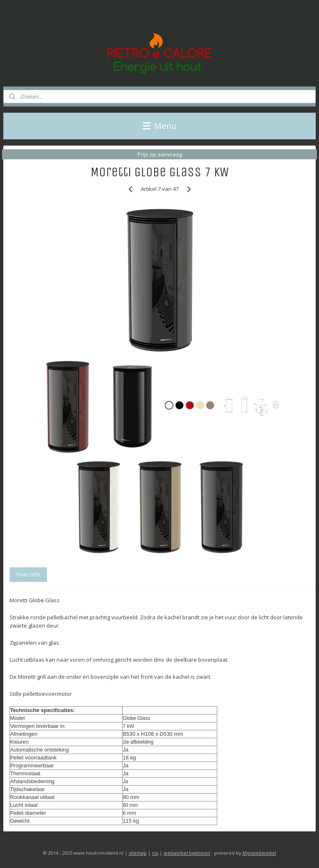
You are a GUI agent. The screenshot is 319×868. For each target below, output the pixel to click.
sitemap (138, 853)
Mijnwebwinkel (259, 853)
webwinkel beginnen (187, 853)
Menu (159, 126)
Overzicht (28, 574)
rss (155, 853)
